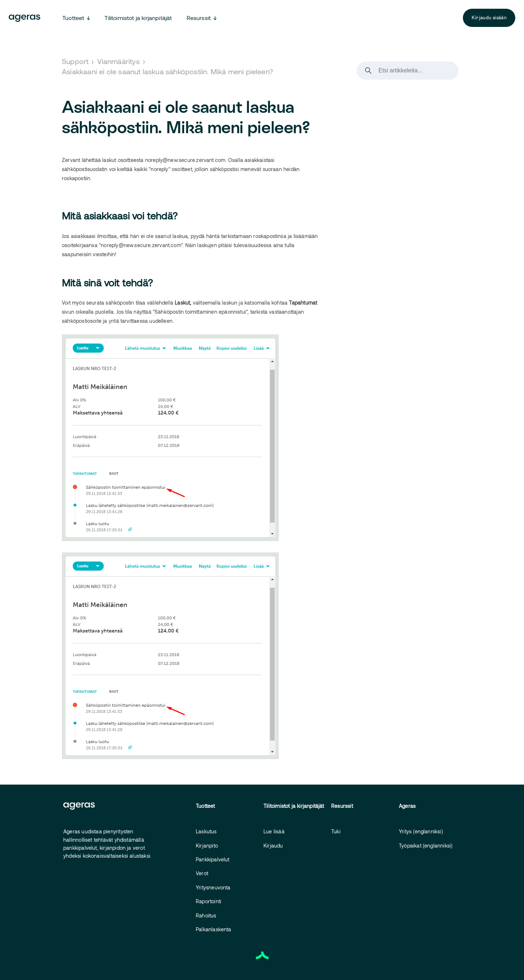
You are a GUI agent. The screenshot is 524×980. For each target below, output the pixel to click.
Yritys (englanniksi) (421, 831)
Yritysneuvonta (213, 887)
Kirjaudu (273, 846)
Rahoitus (206, 915)
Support (75, 61)
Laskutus (206, 831)
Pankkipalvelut (213, 859)
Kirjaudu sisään (489, 18)
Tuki (336, 831)
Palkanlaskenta (214, 929)
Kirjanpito (207, 846)
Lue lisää (274, 831)
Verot (202, 873)
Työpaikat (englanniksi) (426, 846)
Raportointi (209, 901)
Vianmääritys (118, 61)
